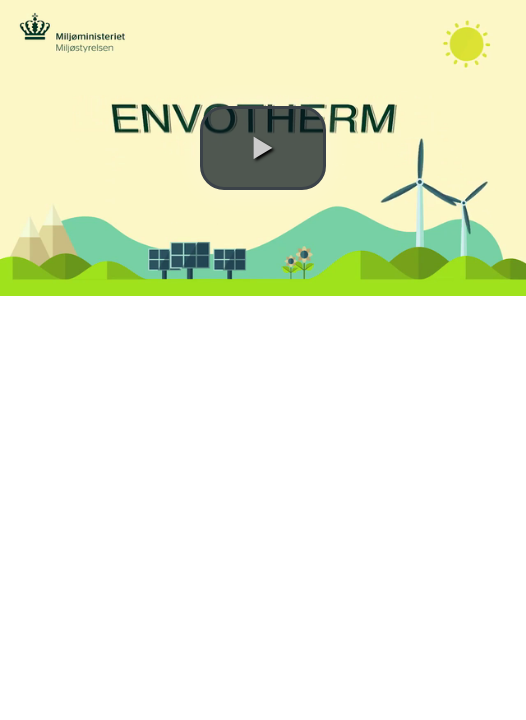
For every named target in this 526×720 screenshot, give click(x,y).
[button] (263, 148)
